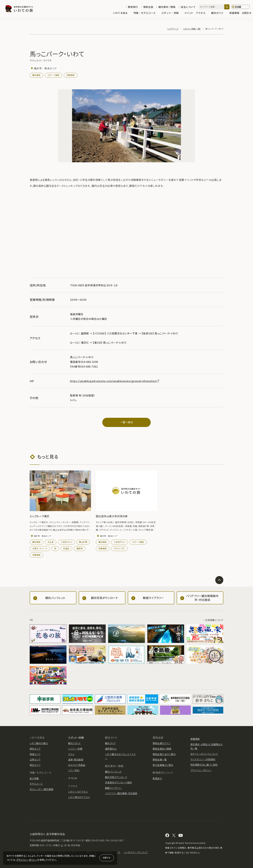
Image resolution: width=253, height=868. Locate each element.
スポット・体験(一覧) (192, 29)
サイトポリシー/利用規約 (203, 759)
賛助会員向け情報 (162, 749)
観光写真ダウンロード (116, 777)
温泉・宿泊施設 (76, 759)
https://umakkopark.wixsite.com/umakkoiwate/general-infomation (115, 381)
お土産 (51, 542)
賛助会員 (148, 7)
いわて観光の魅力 (39, 743)
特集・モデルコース (146, 13)
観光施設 (36, 75)
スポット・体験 (172, 13)
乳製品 (66, 548)
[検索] (227, 7)
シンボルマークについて (136, 852)
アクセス (202, 13)
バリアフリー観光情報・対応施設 (121, 793)
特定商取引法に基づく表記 (204, 765)
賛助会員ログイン (162, 743)
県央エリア (35, 749)
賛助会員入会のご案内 (164, 754)
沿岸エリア (35, 759)
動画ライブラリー (114, 788)
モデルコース (36, 784)
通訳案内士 (111, 749)
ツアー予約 (74, 770)
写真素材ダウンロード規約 (119, 782)
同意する (107, 858)
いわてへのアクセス (78, 792)
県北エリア (35, 765)
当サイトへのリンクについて (204, 754)
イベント (189, 13)
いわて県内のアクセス (79, 797)
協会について (188, 7)
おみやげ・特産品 (77, 765)
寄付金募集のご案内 (163, 765)
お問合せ (247, 13)
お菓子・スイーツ (40, 548)
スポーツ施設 (53, 75)
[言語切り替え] (240, 7)
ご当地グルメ (66, 542)
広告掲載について (214, 620)
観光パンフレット (113, 772)
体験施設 (71, 75)
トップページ (173, 29)
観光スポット (74, 743)
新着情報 (234, 13)
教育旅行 (133, 7)
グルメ (71, 754)
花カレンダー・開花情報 (41, 789)
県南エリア (35, 754)
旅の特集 (34, 778)
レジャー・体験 (75, 749)
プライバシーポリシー (27, 860)
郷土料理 (83, 542)
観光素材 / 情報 (167, 7)
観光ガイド (219, 13)
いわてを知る (122, 13)
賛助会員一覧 (160, 759)
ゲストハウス (119, 548)
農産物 (79, 548)
